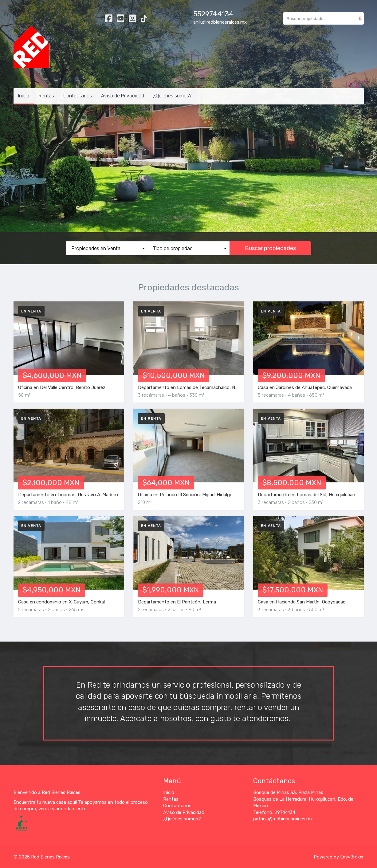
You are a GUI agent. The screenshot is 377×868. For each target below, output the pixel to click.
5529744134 (213, 14)
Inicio (24, 96)
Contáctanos (78, 96)
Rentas (46, 96)
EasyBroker (352, 857)
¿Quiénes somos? (172, 96)
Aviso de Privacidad (123, 96)
